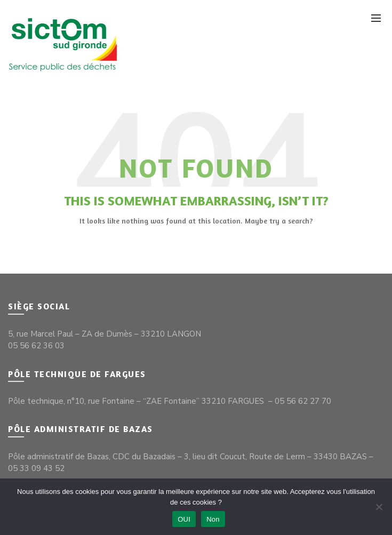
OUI (184, 519)
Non (213, 519)
